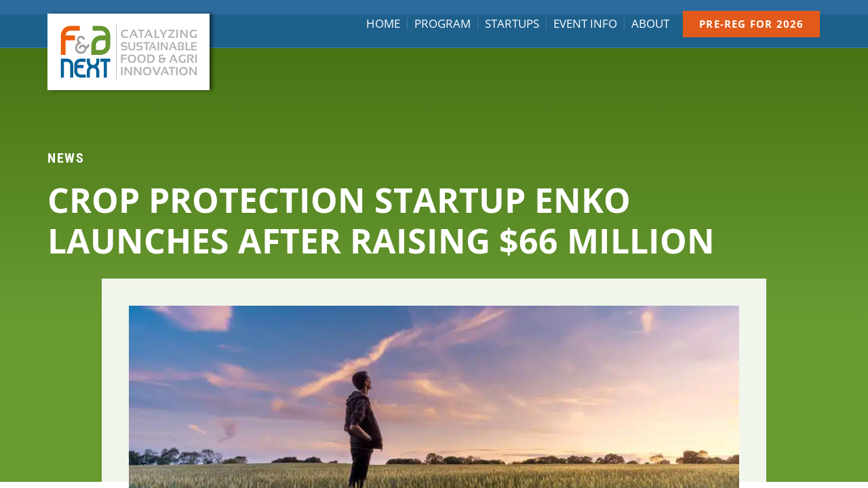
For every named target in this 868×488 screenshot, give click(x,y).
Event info (585, 24)
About (650, 24)
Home (383, 24)
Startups (512, 24)
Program (442, 24)
